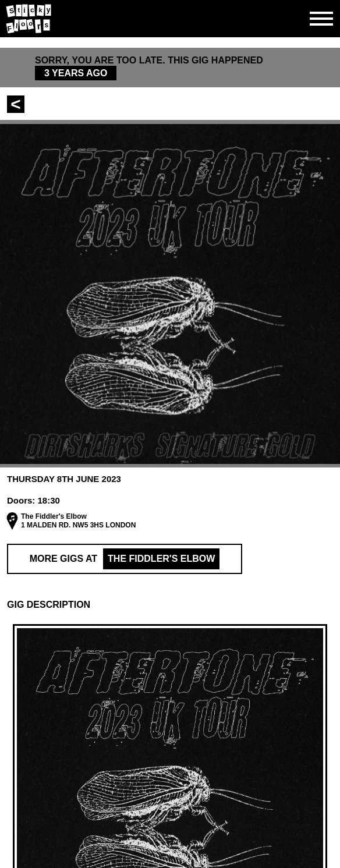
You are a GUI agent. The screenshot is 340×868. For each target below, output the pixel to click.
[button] (170, 605)
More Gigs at (125, 559)
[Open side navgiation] (321, 19)
